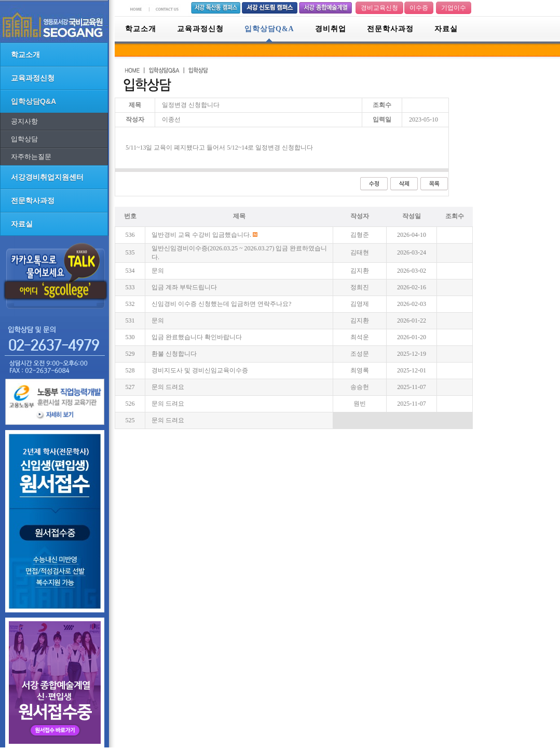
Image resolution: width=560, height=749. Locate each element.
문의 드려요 (168, 387)
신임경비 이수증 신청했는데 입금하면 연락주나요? (221, 304)
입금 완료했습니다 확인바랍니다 (197, 337)
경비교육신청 (379, 8)
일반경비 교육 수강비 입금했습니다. (201, 235)
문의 (158, 271)
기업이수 (454, 8)
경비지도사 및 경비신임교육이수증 (200, 370)
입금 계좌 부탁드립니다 (184, 287)
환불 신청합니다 (174, 354)
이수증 (419, 8)
